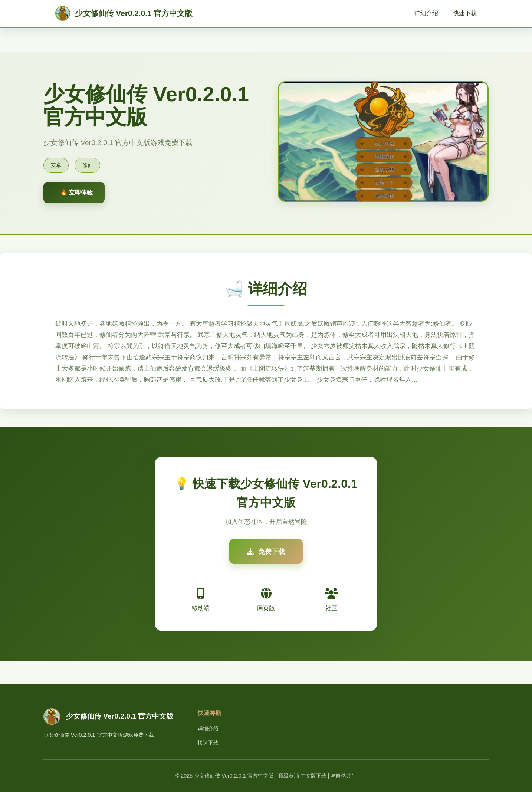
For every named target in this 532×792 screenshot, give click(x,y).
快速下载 (465, 13)
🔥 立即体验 (76, 192)
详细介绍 (426, 13)
